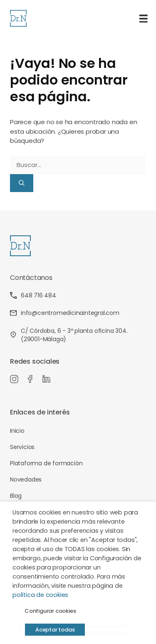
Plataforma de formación (46, 463)
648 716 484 (33, 295)
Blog (16, 496)
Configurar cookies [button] (50, 611)
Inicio (17, 431)
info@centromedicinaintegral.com (65, 313)
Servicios (22, 447)
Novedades (26, 479)
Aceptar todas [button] (55, 630)
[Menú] (144, 19)
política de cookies (40, 595)
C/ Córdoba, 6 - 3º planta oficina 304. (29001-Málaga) (69, 335)
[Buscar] (22, 183)
